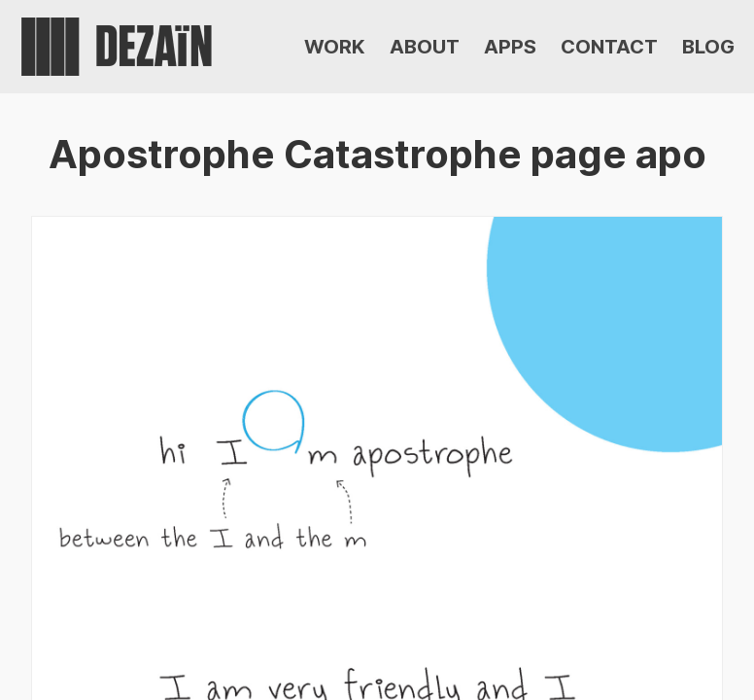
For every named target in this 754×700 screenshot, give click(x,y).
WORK (335, 47)
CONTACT (609, 47)
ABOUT (425, 47)
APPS (510, 47)
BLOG (708, 47)
